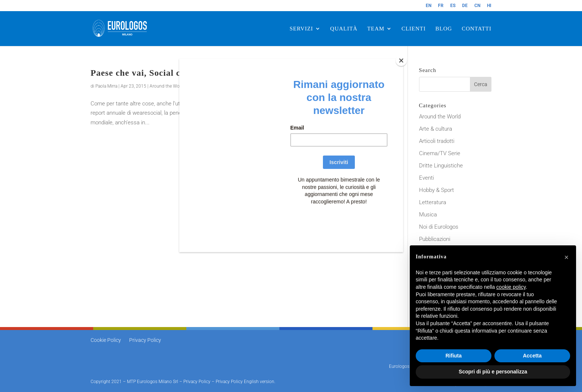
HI (489, 6)
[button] (566, 257)
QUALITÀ (344, 29)
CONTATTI (477, 29)
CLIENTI (414, 29)
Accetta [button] (532, 356)
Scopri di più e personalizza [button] (493, 372)
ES (453, 6)
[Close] (401, 61)
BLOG (444, 29)
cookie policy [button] (511, 287)
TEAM (376, 29)
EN (429, 6)
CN (477, 6)
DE (465, 6)
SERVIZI (301, 29)
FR (441, 6)
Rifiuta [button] (454, 356)
